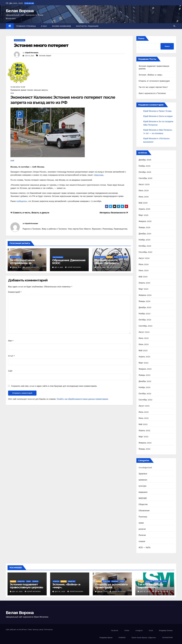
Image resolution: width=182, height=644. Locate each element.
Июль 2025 (144, 191)
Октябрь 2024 (145, 246)
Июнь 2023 (144, 344)
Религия (142, 535)
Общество (117, 257)
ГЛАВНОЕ (122, 638)
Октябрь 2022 (145, 394)
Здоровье (143, 474)
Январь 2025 (145, 227)
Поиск (141, 38)
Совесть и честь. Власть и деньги (30, 213)
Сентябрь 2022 (146, 400)
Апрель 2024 (145, 283)
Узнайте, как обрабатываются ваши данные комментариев (82, 399)
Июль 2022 (144, 412)
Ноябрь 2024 (145, 240)
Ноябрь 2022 (145, 387)
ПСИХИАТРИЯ (167, 638)
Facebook (115, 630)
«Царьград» (99, 175)
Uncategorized (20, 40)
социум (142, 541)
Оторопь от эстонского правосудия (154, 81)
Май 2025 (143, 203)
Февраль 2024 (145, 295)
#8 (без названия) (62, 26)
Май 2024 (143, 277)
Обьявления (144, 511)
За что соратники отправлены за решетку (22, 263)
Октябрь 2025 (145, 172)
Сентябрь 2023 (146, 326)
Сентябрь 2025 (146, 178)
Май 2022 (143, 424)
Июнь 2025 (144, 197)
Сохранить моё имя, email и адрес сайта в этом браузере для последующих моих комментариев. (54, 386)
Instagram (139, 630)
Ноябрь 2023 (145, 314)
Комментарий (15, 292)
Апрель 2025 (145, 209)
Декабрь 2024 (145, 234)
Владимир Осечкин (166, 630)
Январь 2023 (145, 375)
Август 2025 (144, 184)
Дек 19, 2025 (102, 592)
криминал (143, 480)
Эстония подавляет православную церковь (27, 586)
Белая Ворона (20, 11)
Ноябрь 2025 (145, 166)
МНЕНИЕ (109, 257)
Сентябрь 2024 (146, 252)
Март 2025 (144, 215)
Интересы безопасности (114, 213)
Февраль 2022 (145, 443)
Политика (143, 517)
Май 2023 (143, 350)
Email (11, 356)
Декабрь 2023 (145, 307)
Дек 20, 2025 (17, 592)
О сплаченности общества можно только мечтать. (107, 263)
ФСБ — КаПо (145, 547)
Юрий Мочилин (32, 53)
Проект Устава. (165, 111)
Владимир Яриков (106, 638)
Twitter (127, 630)
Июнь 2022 (144, 418)
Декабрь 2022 (145, 381)
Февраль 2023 (145, 369)
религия (142, 529)
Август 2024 (144, 258)
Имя (11, 341)
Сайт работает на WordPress (16, 630)
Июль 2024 (144, 264)
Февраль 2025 (145, 221)
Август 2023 (144, 332)
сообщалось (22, 201)
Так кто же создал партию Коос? (153, 87)
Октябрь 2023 (145, 320)
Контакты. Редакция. (87, 26)
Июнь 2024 (144, 271)
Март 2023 (144, 363)
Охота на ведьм (166, 116)
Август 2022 (144, 406)
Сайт (10, 371)
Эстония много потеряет (41, 45)
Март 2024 (144, 289)
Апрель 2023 (145, 357)
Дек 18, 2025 (145, 592)
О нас (44, 26)
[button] (174, 26)
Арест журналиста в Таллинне (152, 93)
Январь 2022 (145, 449)
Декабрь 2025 (145, 160)
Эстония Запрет (45, 56)
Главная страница (26, 26)
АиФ (12, 161)
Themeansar (48, 630)
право (125, 257)
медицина (143, 492)
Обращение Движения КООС (69, 262)
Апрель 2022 (145, 430)
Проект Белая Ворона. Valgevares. (144, 638)
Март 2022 (144, 437)
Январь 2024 (145, 301)
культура (143, 486)
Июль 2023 (144, 338)
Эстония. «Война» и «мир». (151, 75)
